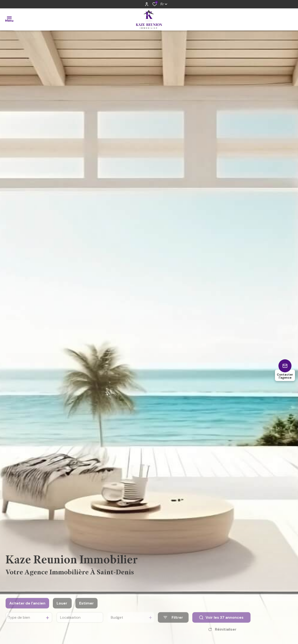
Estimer (86, 610)
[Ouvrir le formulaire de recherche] (173, 624)
